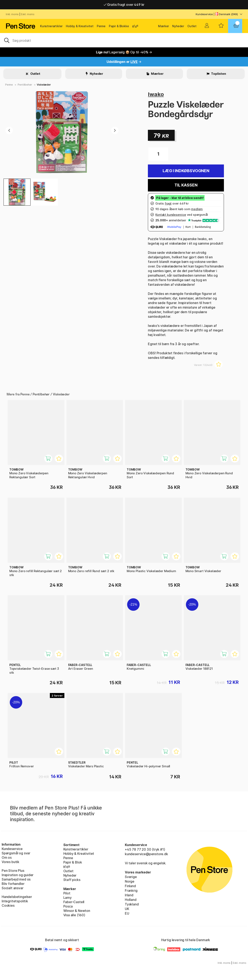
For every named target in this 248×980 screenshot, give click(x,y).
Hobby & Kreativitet (80, 26)
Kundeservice (204, 14)
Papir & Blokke (119, 26)
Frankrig (131, 890)
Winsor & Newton (77, 911)
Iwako (156, 94)
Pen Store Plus (13, 871)
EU (127, 913)
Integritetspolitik (15, 901)
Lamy (68, 898)
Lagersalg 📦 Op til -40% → (124, 52)
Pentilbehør (25, 85)
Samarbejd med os (16, 879)
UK (127, 909)
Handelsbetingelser (17, 897)
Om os (7, 857)
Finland (130, 886)
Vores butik (10, 862)
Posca (68, 906)
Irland (129, 895)
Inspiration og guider (18, 875)
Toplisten (218, 74)
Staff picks (72, 880)
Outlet (192, 26)
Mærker (163, 26)
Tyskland (132, 904)
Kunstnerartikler (51, 26)
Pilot (67, 893)
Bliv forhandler (13, 884)
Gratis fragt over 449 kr (124, 5)
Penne (101, 26)
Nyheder (178, 26)
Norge (130, 881)
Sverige (131, 877)
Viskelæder (44, 85)
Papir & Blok (73, 862)
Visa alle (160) (74, 915)
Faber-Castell (74, 902)
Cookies (8, 905)
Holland (131, 900)
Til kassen (186, 185)
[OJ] (124, 40)
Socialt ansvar (13, 888)
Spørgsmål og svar (16, 853)
